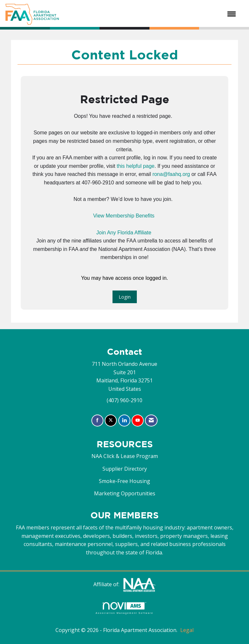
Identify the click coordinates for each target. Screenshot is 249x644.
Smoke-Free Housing (124, 481)
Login (125, 297)
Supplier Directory (125, 469)
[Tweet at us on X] (111, 421)
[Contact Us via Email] (151, 421)
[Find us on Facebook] (97, 421)
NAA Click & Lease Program (125, 456)
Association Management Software (124, 608)
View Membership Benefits (124, 216)
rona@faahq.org (171, 174)
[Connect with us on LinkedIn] (124, 421)
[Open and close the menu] (151, 14)
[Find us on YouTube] (138, 421)
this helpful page (136, 166)
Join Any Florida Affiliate (124, 233)
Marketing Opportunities (125, 493)
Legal (187, 630)
